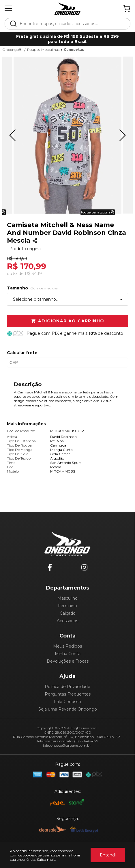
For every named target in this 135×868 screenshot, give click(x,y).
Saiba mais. (46, 859)
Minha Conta (68, 654)
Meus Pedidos (67, 646)
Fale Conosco (67, 702)
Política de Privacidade (67, 687)
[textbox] (71, 24)
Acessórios (67, 621)
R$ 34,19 (33, 274)
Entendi (108, 855)
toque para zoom (98, 212)
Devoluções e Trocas (68, 661)
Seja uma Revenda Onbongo (68, 709)
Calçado (68, 613)
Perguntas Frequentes (68, 694)
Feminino (67, 606)
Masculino (67, 598)
